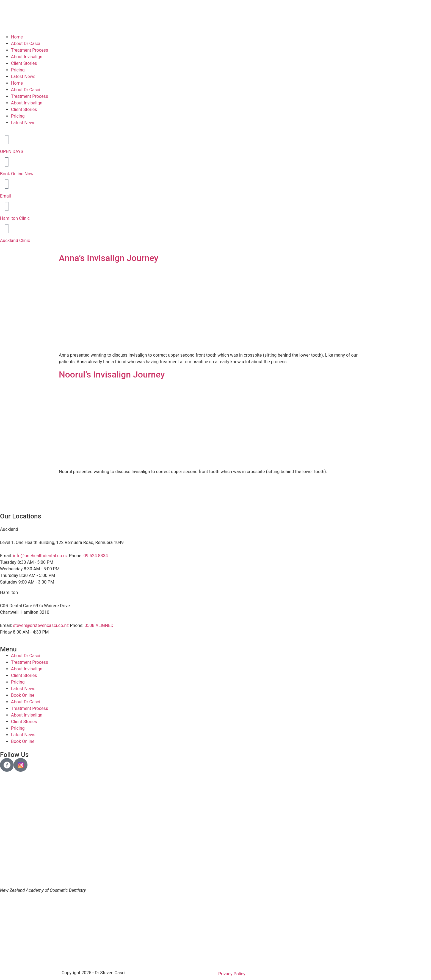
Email (5, 196)
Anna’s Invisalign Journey (109, 258)
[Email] (7, 184)
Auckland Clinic (15, 241)
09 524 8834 (96, 556)
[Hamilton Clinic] (7, 206)
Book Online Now (17, 174)
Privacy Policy (232, 974)
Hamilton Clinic (15, 218)
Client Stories (24, 63)
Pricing (18, 70)
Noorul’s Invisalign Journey (112, 374)
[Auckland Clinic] (7, 229)
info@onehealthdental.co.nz (40, 556)
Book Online (23, 695)
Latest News (23, 77)
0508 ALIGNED (99, 625)
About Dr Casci (26, 44)
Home (17, 37)
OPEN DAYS (12, 152)
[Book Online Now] (7, 162)
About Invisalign (27, 57)
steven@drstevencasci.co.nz (41, 625)
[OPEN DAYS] (7, 140)
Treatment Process (30, 50)
